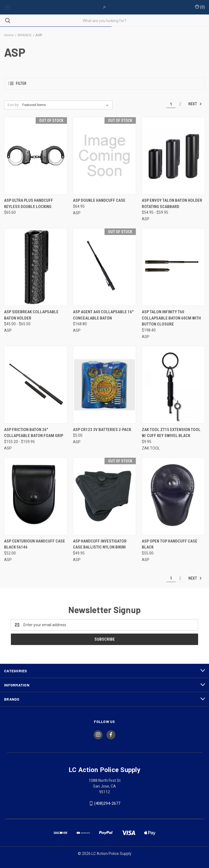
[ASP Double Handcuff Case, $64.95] (104, 156)
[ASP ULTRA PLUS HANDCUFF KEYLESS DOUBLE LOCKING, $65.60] (36, 156)
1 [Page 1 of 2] (171, 104)
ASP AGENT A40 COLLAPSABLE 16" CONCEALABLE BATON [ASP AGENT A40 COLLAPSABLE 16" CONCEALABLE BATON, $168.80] (103, 315)
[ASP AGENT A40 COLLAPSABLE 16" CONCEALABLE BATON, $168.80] (104, 267)
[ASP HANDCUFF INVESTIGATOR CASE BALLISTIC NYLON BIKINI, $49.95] (104, 496)
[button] (104, 84)
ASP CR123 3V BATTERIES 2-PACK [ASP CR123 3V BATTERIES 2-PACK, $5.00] (102, 430)
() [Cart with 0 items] (200, 7)
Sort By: (13, 105)
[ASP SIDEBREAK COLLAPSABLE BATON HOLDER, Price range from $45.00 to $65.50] (36, 267)
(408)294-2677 (107, 803)
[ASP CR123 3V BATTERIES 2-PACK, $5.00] (104, 385)
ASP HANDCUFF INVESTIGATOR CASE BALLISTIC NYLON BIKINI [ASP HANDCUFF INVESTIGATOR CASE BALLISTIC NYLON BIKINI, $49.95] (100, 544)
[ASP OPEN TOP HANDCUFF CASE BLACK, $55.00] (173, 496)
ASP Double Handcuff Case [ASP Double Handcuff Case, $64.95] (99, 200)
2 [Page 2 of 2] (180, 104)
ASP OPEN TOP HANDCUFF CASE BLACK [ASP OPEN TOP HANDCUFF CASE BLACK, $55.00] (170, 544)
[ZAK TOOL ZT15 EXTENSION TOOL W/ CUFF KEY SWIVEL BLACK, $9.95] (173, 385)
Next (195, 104)
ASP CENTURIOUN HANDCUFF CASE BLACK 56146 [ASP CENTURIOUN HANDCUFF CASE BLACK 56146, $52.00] (35, 544)
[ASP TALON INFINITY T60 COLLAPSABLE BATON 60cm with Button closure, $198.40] (173, 267)
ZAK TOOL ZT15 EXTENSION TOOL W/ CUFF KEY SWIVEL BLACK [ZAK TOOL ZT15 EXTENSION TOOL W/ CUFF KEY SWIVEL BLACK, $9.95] (171, 433)
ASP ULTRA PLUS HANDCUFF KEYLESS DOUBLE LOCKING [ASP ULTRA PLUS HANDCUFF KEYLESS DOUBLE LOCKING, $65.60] (29, 204)
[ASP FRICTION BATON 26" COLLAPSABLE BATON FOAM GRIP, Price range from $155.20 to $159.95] (36, 385)
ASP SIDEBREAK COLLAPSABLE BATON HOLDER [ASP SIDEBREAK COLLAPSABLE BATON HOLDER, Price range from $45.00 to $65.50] (31, 315)
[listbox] (67, 105)
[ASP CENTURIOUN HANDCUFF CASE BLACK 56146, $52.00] (36, 496)
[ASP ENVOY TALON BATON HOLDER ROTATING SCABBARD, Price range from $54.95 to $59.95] (173, 156)
